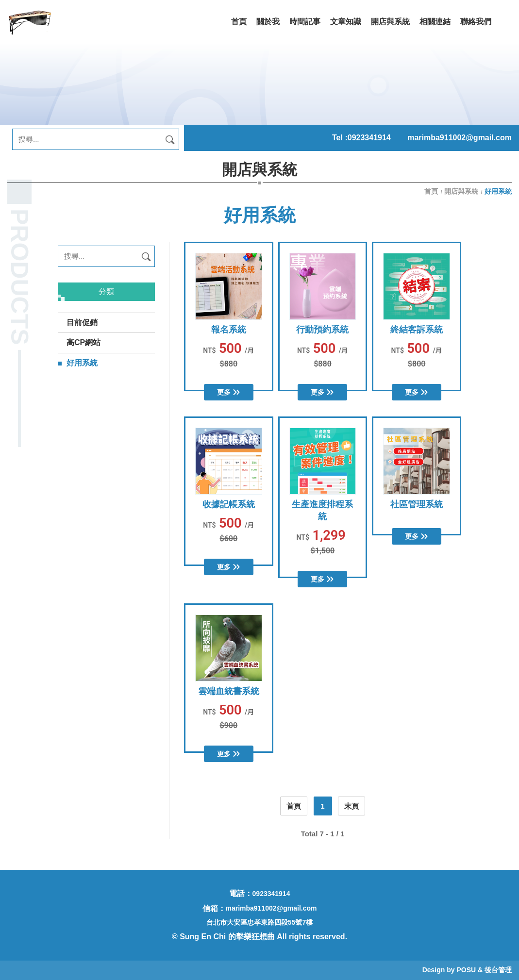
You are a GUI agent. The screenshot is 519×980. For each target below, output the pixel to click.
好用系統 (82, 363)
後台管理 (498, 970)
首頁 (432, 191)
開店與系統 (461, 191)
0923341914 (369, 138)
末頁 (352, 806)
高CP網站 (84, 342)
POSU (466, 970)
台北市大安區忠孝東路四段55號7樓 (259, 922)
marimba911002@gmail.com (460, 138)
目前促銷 (82, 323)
